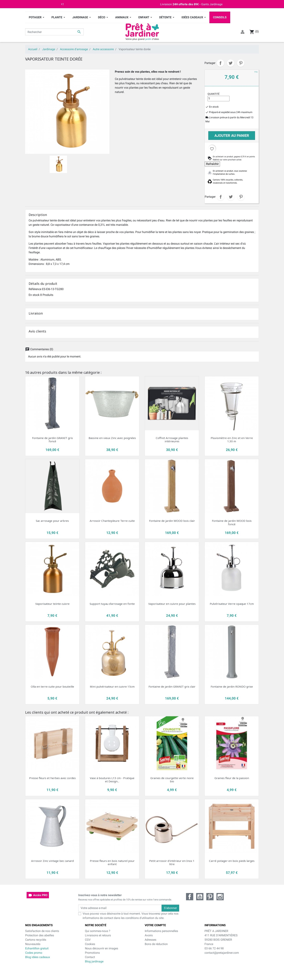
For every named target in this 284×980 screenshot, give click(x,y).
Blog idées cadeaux (38, 957)
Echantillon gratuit (37, 948)
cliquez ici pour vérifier (171, 969)
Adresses (151, 940)
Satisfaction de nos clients (42, 931)
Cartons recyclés (36, 940)
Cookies (90, 944)
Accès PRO (38, 895)
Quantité (214, 94)
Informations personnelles (161, 931)
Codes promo (34, 953)
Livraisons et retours (98, 935)
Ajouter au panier (232, 136)
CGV (88, 940)
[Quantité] (219, 99)
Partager (220, 63)
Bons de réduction (156, 944)
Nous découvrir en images (102, 948)
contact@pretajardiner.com (222, 953)
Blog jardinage (94, 961)
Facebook (190, 897)
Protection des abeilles (40, 935)
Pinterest (241, 63)
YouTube (200, 897)
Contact (90, 957)
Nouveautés (33, 944)
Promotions (92, 953)
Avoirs (149, 935)
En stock (34, 295)
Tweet (231, 63)
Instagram (220, 897)
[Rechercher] (54, 32)
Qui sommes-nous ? (98, 931)
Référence (35, 289)
